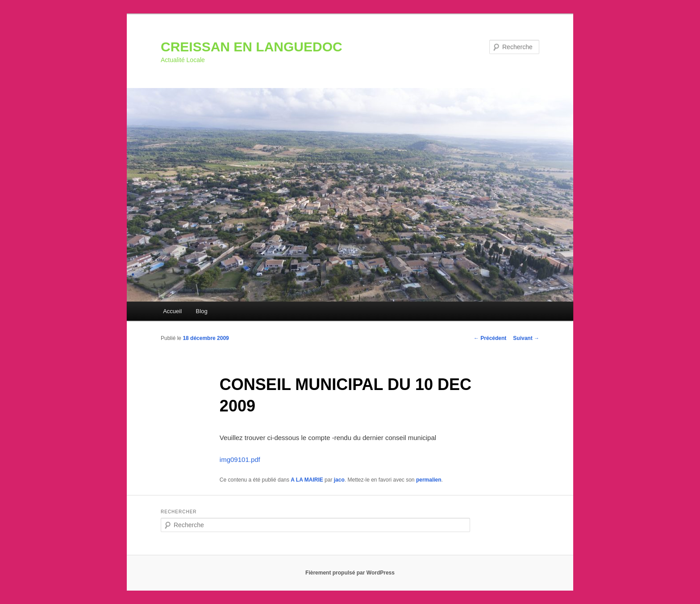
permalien (429, 480)
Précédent (490, 338)
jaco (339, 480)
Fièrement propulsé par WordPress (350, 573)
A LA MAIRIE (307, 480)
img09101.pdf (240, 459)
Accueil (172, 311)
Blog (202, 311)
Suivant (526, 338)
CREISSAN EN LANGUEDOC (252, 47)
